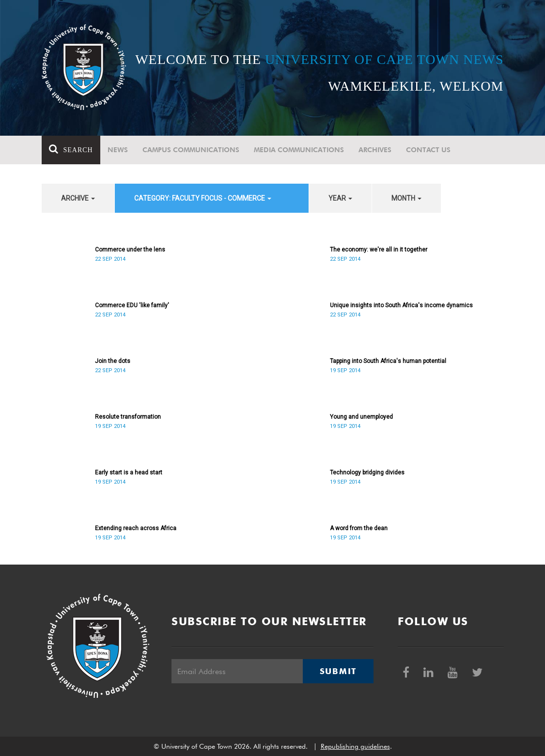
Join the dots (113, 361)
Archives (375, 150)
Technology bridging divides (367, 472)
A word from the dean (359, 528)
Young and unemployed (361, 417)
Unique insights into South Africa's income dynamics (401, 305)
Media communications (299, 150)
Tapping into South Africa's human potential (388, 361)
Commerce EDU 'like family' (132, 305)
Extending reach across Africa (136, 528)
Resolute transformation (128, 417)
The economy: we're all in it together (379, 250)
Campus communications (191, 150)
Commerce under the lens (130, 250)
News (118, 150)
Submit (338, 671)
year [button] (340, 198)
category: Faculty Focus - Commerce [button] (203, 198)
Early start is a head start (129, 472)
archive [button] (78, 198)
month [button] (406, 198)
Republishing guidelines (355, 746)
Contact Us (428, 150)
